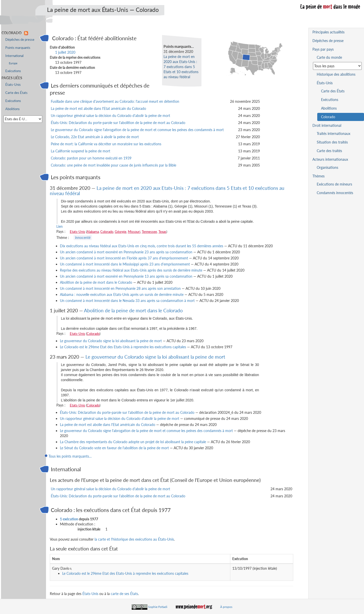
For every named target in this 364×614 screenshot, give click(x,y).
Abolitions (13, 109)
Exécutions (13, 71)
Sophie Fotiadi (158, 607)
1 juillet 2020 (65, 52)
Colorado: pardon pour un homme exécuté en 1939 (91, 158)
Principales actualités (328, 32)
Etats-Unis (77, 232)
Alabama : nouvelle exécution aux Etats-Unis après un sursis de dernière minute (122, 294)
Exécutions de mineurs (334, 184)
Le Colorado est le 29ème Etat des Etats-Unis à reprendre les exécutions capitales (123, 347)
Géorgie (121, 232)
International (14, 56)
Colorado (107, 232)
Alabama (93, 232)
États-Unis (90, 594)
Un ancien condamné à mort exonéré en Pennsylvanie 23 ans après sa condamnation (126, 252)
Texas (162, 232)
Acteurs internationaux (330, 159)
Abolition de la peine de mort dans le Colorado (96, 282)
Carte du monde (329, 57)
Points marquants (18, 48)
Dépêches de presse (20, 40)
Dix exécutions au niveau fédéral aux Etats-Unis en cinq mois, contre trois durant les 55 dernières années (142, 246)
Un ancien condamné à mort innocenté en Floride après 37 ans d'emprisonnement (124, 258)
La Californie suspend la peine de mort (81, 151)
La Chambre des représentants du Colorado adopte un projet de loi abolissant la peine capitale (133, 442)
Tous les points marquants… (70, 456)
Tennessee (149, 232)
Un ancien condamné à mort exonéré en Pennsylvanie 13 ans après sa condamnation (126, 276)
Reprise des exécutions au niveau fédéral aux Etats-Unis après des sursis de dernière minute (131, 270)
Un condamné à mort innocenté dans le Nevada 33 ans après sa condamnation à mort (128, 301)
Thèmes (318, 176)
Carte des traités (329, 151)
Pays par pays (323, 49)
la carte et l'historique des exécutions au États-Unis (134, 539)
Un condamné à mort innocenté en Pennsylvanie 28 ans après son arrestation (120, 288)
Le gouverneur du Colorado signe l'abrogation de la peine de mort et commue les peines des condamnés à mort (137, 130)
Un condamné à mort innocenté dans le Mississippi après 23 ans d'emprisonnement (125, 264)
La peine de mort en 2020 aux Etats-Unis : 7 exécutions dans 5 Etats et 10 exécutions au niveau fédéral (181, 67)
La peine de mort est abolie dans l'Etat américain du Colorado (98, 108)
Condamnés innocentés (335, 193)
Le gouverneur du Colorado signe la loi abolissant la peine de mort (111, 341)
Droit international (327, 125)
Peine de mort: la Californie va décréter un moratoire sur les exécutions (106, 144)
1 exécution (69, 519)
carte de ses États (124, 594)
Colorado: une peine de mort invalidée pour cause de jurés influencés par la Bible (113, 165)
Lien (60, 226)
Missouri (134, 232)
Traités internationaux (334, 134)
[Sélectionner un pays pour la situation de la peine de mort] (337, 66)
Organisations (327, 167)
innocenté (83, 238)
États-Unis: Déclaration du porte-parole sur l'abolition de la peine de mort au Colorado (118, 123)
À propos (226, 607)
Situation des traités (332, 142)
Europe (13, 63)
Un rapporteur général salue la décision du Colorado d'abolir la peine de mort (110, 116)
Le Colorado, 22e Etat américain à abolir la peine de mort (95, 137)
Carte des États (16, 93)
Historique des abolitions (336, 74)
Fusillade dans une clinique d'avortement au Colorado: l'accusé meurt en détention (115, 101)
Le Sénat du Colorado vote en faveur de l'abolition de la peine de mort (114, 448)
